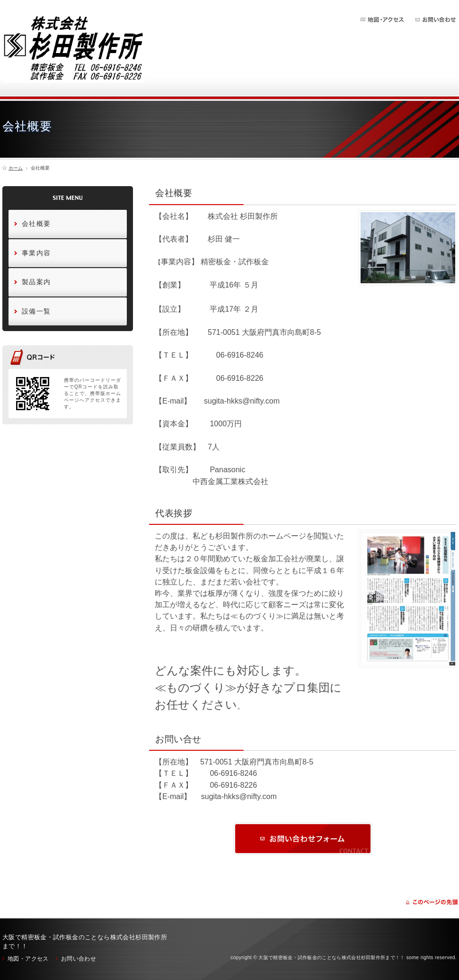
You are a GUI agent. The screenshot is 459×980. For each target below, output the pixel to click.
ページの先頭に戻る (432, 902)
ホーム (16, 168)
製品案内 (36, 282)
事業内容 (36, 253)
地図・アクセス (383, 20)
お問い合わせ (436, 20)
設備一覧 (36, 311)
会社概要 (36, 224)
